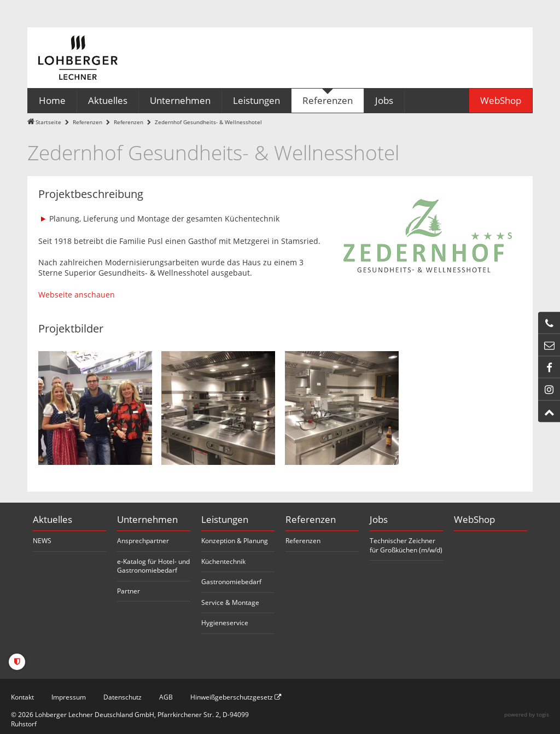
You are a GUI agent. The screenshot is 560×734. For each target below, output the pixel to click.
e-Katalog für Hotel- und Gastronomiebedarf (153, 566)
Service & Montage (230, 602)
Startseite (48, 122)
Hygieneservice (225, 623)
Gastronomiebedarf (231, 582)
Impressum (69, 697)
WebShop (474, 519)
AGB (166, 697)
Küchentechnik (223, 561)
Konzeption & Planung (235, 541)
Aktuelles (52, 519)
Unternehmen (147, 519)
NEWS (42, 541)
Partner (129, 591)
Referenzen (87, 122)
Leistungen (225, 519)
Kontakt (22, 697)
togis (543, 714)
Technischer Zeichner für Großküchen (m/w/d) (406, 545)
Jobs (379, 519)
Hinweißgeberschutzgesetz (236, 697)
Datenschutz (122, 697)
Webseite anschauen (77, 295)
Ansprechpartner (143, 541)
